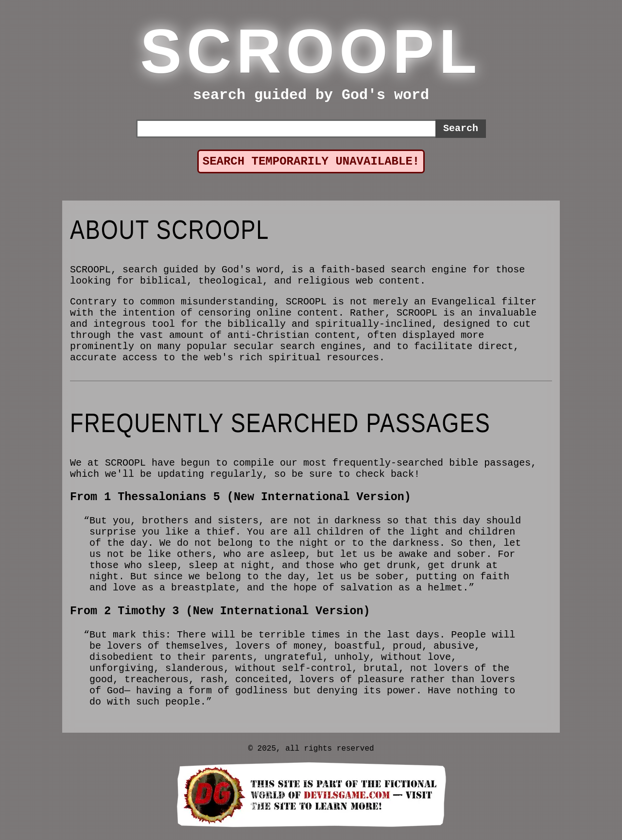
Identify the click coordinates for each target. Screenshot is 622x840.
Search (461, 128)
